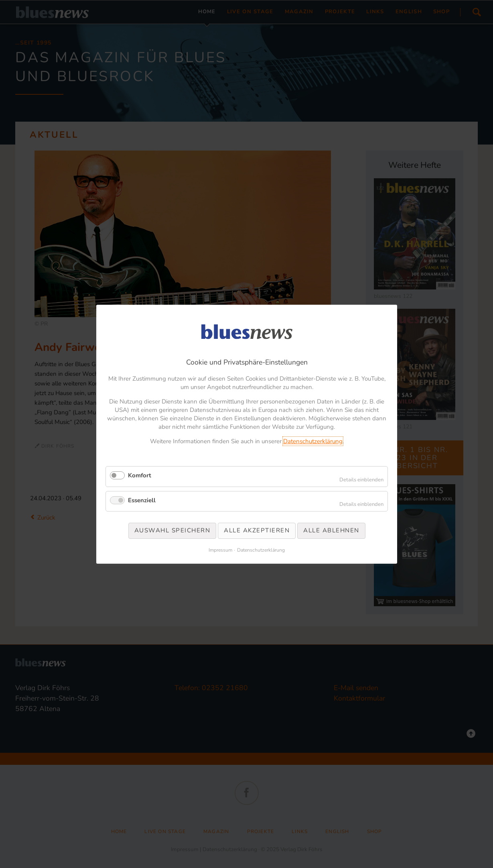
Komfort (140, 475)
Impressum (220, 550)
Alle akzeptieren (257, 530)
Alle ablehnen (331, 530)
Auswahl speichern (172, 530)
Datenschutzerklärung (312, 441)
